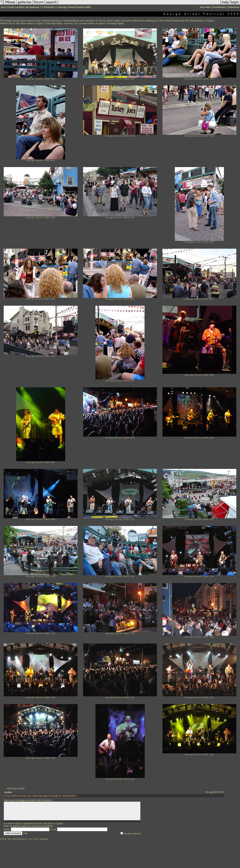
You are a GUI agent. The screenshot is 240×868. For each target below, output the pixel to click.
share (22, 788)
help (25, 833)
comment (12, 788)
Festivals (49, 7)
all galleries (33, 7)
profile (20, 7)
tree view (205, 7)
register (27, 824)
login (17, 824)
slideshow (234, 7)
